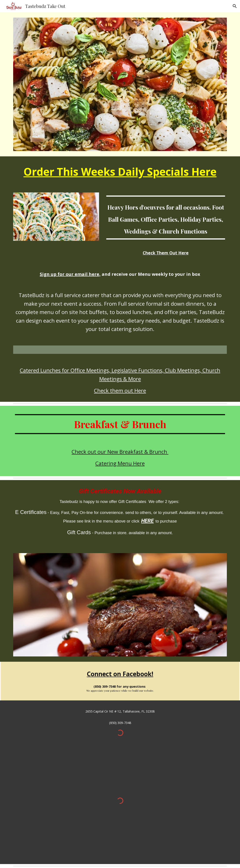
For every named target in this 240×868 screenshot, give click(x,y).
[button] (235, 6)
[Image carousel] (120, 605)
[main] (120, 172)
